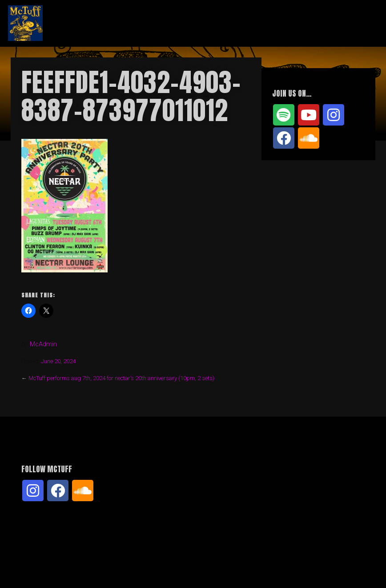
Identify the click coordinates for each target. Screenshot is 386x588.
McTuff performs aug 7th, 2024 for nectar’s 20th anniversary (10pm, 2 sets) (121, 378)
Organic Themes (209, 568)
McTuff (78, 23)
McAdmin (43, 344)
